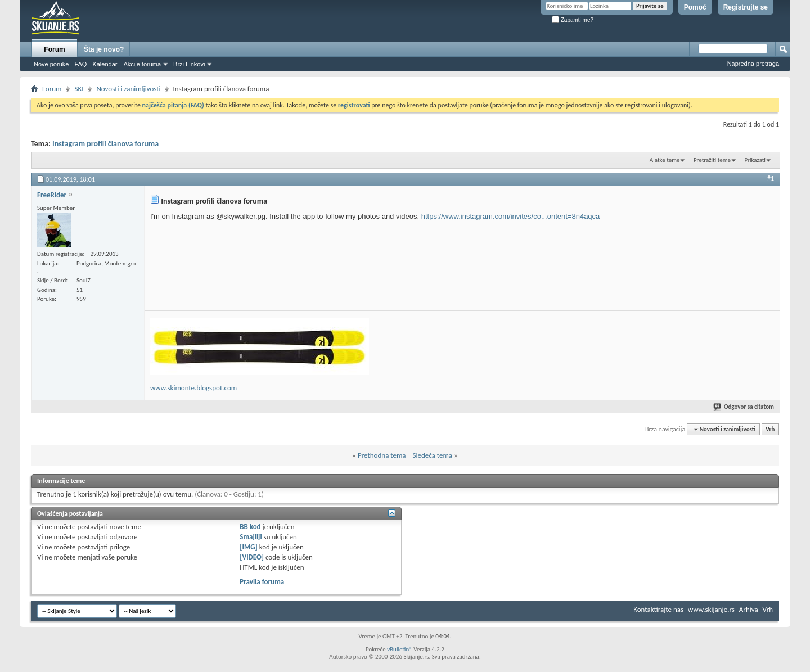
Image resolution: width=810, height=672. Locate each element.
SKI (79, 89)
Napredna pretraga (753, 64)
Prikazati (755, 160)
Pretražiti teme (712, 160)
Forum (54, 49)
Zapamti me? (573, 20)
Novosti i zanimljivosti (128, 89)
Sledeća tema (432, 455)
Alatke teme (665, 160)
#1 (771, 178)
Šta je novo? (104, 49)
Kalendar (105, 64)
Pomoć (695, 7)
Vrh (770, 429)
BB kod (250, 527)
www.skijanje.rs (711, 609)
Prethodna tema (382, 455)
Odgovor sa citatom (744, 407)
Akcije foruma (142, 64)
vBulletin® (400, 649)
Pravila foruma (262, 582)
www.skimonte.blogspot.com (193, 388)
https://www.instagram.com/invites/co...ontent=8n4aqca (511, 216)
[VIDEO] (252, 557)
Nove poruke (51, 64)
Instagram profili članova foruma (105, 144)
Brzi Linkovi (189, 64)
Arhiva (749, 609)
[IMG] (249, 547)
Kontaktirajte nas (658, 609)
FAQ (80, 64)
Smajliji (251, 537)
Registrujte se (746, 7)
